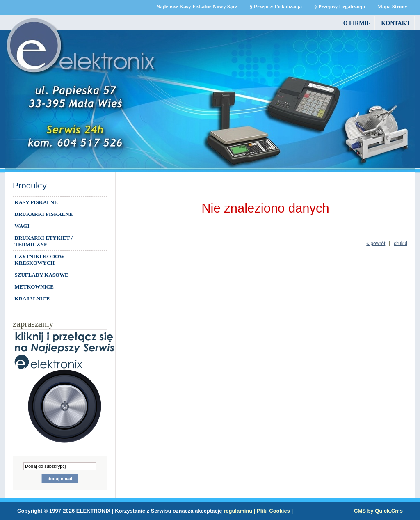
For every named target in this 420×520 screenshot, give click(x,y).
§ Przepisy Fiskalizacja (276, 6)
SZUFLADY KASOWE (42, 275)
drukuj (401, 243)
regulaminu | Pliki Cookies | (258, 511)
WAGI (22, 226)
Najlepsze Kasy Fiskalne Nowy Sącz (197, 6)
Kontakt (396, 23)
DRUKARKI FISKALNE (44, 214)
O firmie (357, 23)
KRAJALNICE (32, 299)
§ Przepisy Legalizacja (340, 6)
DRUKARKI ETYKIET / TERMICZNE (44, 241)
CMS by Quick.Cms (378, 511)
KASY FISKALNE (36, 202)
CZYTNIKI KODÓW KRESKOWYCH (40, 260)
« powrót (376, 243)
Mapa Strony (392, 6)
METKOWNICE (34, 287)
